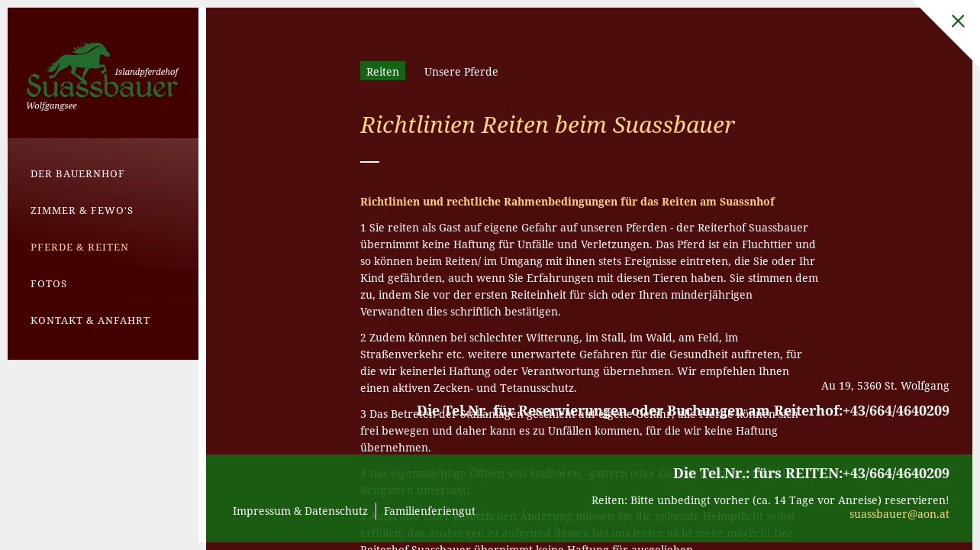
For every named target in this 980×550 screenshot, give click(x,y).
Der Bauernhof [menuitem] (78, 173)
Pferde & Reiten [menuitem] (80, 247)
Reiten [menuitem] (383, 71)
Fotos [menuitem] (49, 283)
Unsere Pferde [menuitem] (461, 71)
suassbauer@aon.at (899, 514)
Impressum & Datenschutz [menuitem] (300, 511)
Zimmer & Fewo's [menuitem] (82, 210)
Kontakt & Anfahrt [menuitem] (90, 320)
